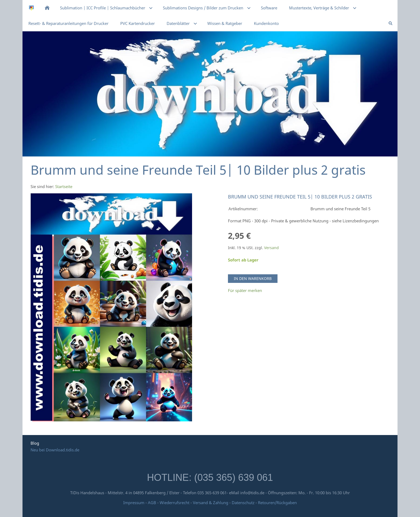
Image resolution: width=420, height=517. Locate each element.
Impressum (134, 503)
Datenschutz (243, 503)
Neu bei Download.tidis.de (55, 450)
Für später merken (245, 290)
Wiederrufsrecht (175, 503)
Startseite (64, 186)
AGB (152, 503)
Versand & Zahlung (211, 503)
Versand (271, 248)
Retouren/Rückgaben (277, 503)
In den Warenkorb (253, 278)
